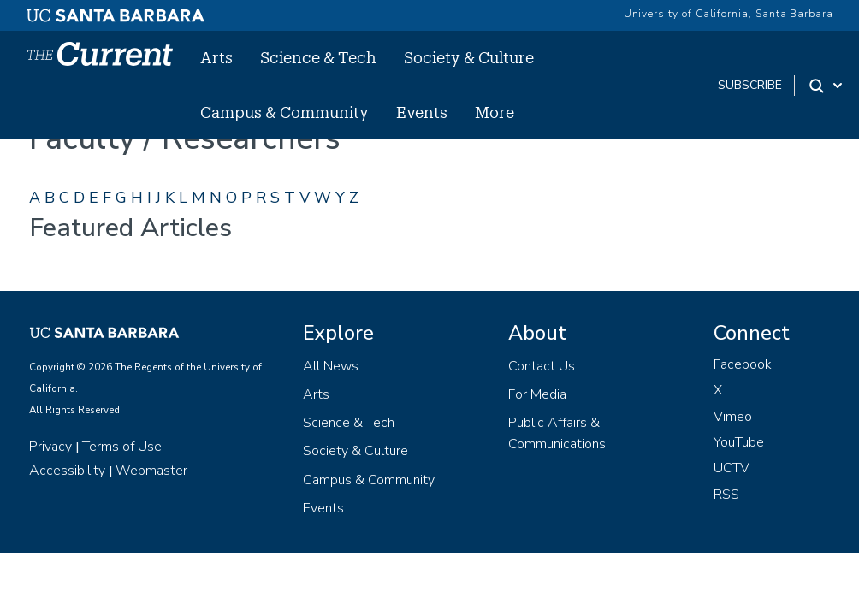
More (495, 112)
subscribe (750, 85)
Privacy (50, 447)
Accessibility (67, 471)
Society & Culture (469, 57)
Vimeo (733, 417)
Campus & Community (284, 112)
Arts (216, 57)
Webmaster (151, 471)
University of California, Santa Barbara (729, 14)
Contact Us (542, 366)
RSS (726, 495)
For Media (537, 394)
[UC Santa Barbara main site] (116, 11)
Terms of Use (122, 447)
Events (422, 112)
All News (331, 366)
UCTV (732, 468)
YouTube (739, 442)
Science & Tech (318, 57)
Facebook (743, 364)
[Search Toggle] (827, 86)
